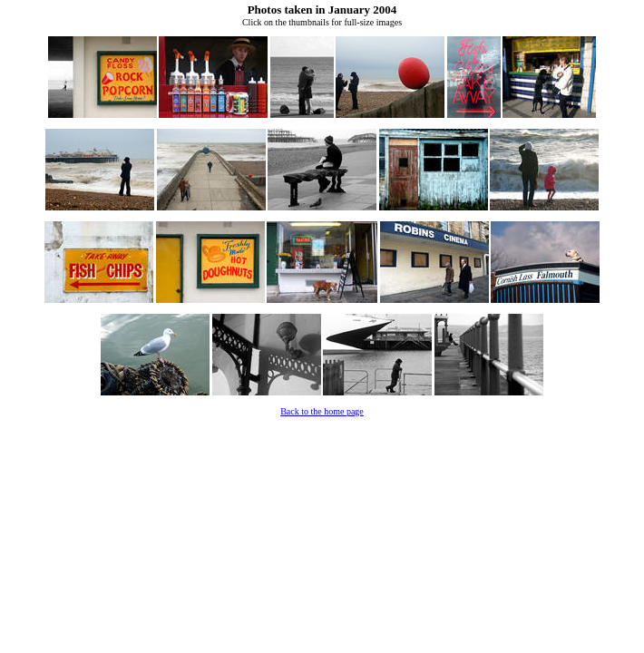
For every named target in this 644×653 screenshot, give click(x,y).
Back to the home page (322, 411)
